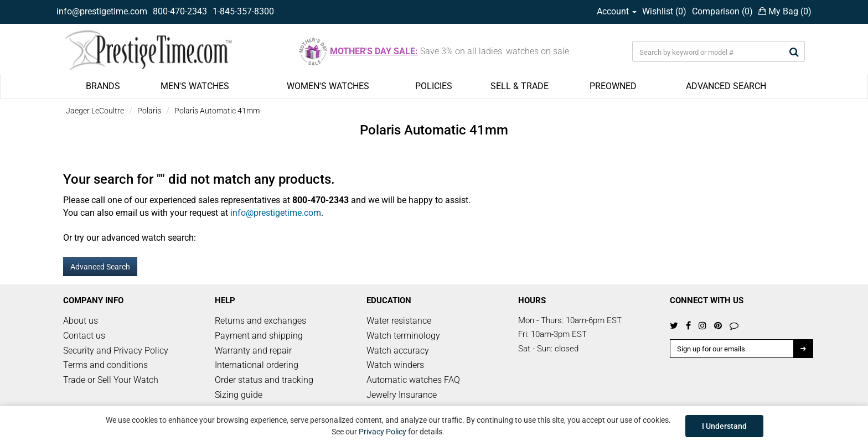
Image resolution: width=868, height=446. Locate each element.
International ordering (257, 365)
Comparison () (722, 11)
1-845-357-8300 (243, 11)
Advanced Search (100, 267)
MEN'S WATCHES (195, 86)
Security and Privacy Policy (116, 351)
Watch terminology (403, 336)
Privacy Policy (383, 432)
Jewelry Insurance (402, 395)
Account (617, 11)
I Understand (724, 426)
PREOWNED (613, 86)
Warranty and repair (253, 351)
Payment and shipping (259, 336)
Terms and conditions (105, 365)
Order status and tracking (264, 380)
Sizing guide (239, 395)
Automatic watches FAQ (413, 380)
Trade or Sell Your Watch (111, 380)
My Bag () (785, 11)
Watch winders (395, 365)
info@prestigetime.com (102, 11)
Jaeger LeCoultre (95, 111)
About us (81, 321)
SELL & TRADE (520, 86)
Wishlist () (664, 11)
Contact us (84, 336)
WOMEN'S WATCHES (328, 86)
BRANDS (103, 86)
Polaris (149, 111)
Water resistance (399, 321)
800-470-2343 (180, 11)
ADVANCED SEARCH (726, 86)
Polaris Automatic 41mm (217, 111)
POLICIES (434, 86)
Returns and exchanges (260, 321)
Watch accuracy (398, 351)
